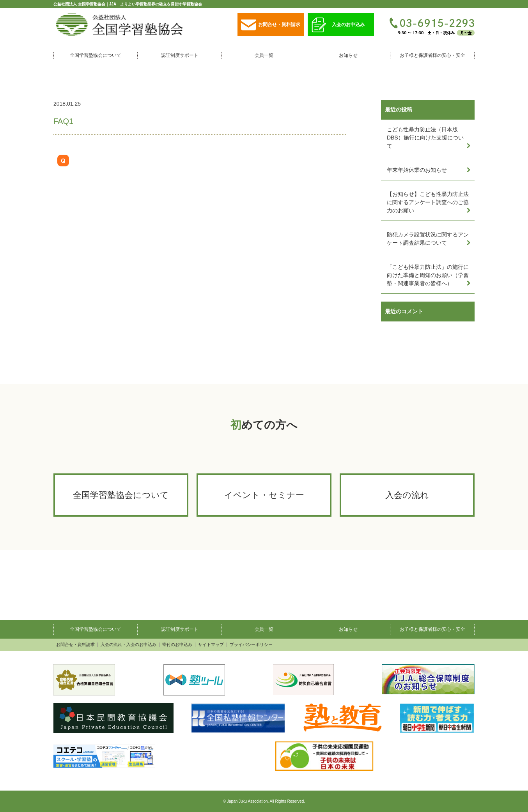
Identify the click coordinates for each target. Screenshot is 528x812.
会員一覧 (264, 55)
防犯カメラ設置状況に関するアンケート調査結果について (428, 239)
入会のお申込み (338, 25)
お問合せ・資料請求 (271, 25)
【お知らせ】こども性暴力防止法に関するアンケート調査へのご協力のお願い (428, 202)
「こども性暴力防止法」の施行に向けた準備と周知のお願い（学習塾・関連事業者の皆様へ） (428, 275)
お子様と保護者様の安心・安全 (432, 55)
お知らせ (348, 55)
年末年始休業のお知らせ (417, 170)
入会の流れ (407, 495)
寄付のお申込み (177, 645)
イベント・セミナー (264, 495)
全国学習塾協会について (96, 55)
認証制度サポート (180, 55)
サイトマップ (211, 645)
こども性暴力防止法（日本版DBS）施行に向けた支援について (425, 138)
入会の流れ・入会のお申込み (128, 645)
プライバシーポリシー (251, 645)
